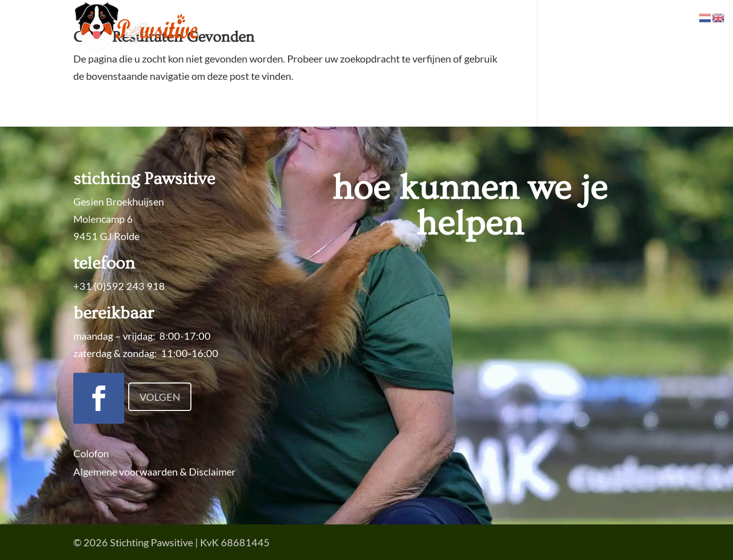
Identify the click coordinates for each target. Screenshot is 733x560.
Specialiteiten (328, 27)
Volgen (160, 397)
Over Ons (582, 27)
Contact (642, 27)
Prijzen (442, 27)
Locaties (531, 27)
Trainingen (392, 27)
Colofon (91, 453)
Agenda (485, 27)
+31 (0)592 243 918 (119, 286)
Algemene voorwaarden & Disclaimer (154, 471)
